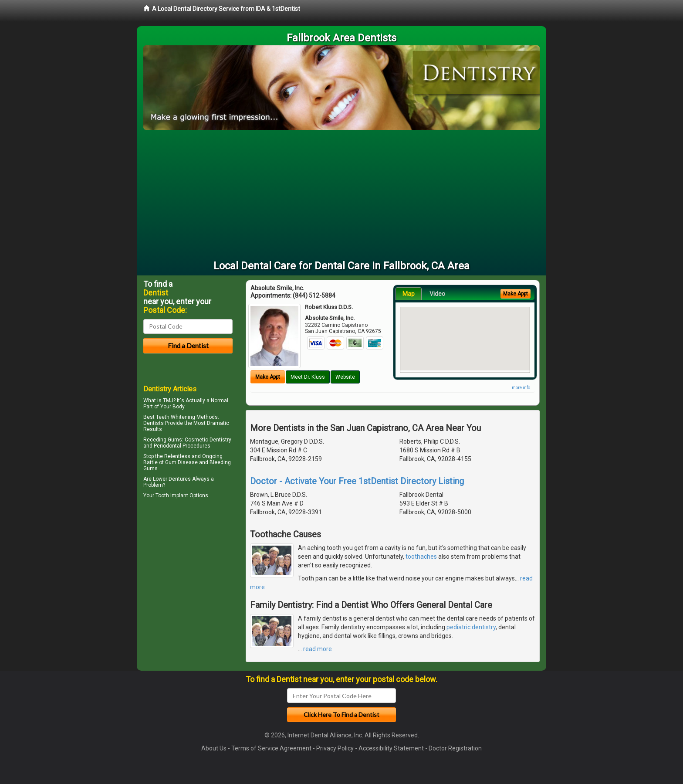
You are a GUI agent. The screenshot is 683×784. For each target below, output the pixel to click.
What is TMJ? (159, 400)
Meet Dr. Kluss (308, 377)
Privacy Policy (335, 748)
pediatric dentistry (471, 627)
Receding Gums (163, 440)
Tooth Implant (172, 496)
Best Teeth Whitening (169, 417)
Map (409, 294)
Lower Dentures (172, 479)
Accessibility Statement (391, 748)
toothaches (421, 557)
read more (318, 649)
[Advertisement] (341, 195)
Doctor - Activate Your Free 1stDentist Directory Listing (357, 481)
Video (437, 294)
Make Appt (268, 377)
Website (345, 377)
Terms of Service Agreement (271, 748)
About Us (214, 748)
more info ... (523, 388)
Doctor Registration (455, 748)
